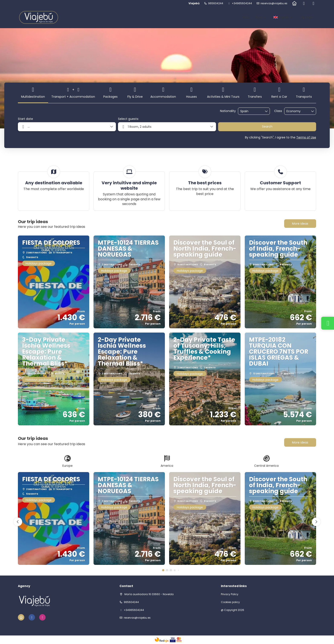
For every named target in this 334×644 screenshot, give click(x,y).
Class (278, 111)
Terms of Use (306, 137)
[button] (163, 570)
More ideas (300, 224)
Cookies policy (230, 602)
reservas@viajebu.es (274, 3)
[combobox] (251, 111)
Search (267, 126)
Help (246, 17)
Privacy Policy (230, 594)
